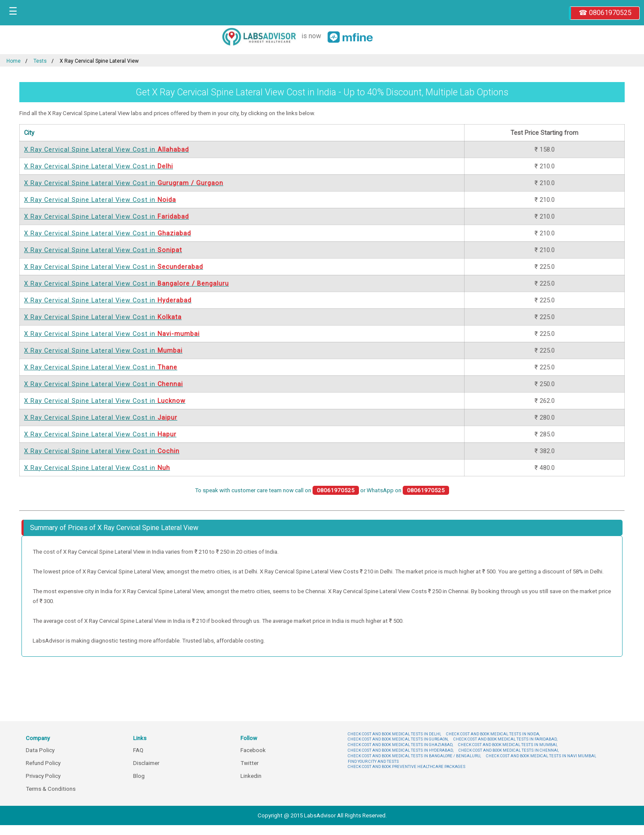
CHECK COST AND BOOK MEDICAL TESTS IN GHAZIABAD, (400, 745)
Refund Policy (43, 763)
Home (14, 61)
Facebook (253, 750)
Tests (40, 61)
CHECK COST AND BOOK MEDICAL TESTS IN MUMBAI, (508, 745)
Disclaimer (146, 763)
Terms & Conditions (51, 789)
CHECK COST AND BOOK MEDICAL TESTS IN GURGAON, (398, 739)
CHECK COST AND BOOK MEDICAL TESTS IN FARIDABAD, (505, 739)
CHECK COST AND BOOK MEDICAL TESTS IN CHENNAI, (509, 750)
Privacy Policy (43, 776)
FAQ (138, 750)
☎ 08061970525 (605, 13)
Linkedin (251, 776)
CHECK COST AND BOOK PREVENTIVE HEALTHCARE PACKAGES (407, 766)
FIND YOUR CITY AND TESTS (373, 761)
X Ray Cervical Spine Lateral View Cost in (106, 149)
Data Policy (40, 750)
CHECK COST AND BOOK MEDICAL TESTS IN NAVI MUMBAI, (541, 756)
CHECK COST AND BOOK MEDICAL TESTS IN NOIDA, (493, 734)
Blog (139, 776)
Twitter (249, 763)
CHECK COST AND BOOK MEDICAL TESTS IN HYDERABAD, (401, 750)
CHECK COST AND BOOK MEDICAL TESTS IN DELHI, (394, 734)
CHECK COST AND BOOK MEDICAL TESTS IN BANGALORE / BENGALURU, (414, 756)
